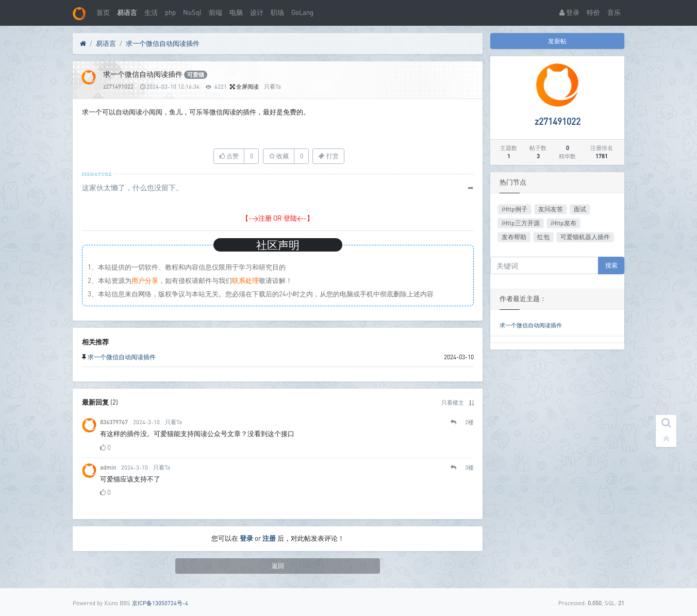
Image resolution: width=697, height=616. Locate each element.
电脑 (236, 12)
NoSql (192, 12)
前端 (215, 12)
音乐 (614, 12)
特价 (593, 12)
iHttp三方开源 (521, 223)
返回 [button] (278, 566)
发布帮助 (514, 237)
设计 (257, 12)
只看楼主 (453, 402)
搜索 (611, 265)
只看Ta (272, 86)
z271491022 (118, 86)
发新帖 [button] (557, 41)
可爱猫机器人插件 (585, 237)
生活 (151, 12)
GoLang (302, 12)
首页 (103, 12)
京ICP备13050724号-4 (160, 603)
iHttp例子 (515, 209)
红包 (543, 237)
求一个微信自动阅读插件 (163, 43)
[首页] (83, 44)
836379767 (114, 422)
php (170, 12)
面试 (580, 209)
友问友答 (551, 209)
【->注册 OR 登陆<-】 (278, 218)
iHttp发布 (563, 223)
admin (108, 467)
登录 (569, 12)
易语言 (127, 12)
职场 (277, 12)
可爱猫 (196, 75)
